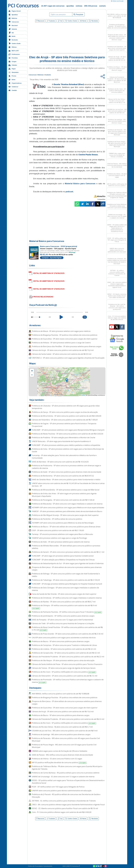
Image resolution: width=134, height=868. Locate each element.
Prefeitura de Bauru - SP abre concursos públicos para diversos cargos (61, 641)
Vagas (12, 69)
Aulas (12, 79)
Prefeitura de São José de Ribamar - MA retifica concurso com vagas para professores (117, 305)
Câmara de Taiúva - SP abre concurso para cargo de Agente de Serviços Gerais (64, 668)
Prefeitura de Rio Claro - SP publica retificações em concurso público (64, 672)
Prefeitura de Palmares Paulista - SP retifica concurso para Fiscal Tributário (67, 612)
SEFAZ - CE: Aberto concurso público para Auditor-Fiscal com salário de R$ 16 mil (65, 808)
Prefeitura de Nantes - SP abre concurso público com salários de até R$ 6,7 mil (64, 602)
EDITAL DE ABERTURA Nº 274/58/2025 (49, 273)
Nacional (13, 25)
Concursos (14, 22)
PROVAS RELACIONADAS (43, 297)
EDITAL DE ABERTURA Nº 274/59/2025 (49, 281)
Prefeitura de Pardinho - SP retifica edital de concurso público (57, 519)
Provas (12, 76)
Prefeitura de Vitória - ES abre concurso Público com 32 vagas (57, 759)
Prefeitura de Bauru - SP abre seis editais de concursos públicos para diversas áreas (66, 527)
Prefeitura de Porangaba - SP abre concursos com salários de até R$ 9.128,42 (63, 500)
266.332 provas (91, 6)
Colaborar (13, 87)
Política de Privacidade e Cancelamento (40, 866)
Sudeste (13, 29)
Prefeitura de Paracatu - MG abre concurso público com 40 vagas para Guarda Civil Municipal (66, 740)
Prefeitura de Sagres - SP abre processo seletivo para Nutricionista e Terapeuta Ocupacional (64, 425)
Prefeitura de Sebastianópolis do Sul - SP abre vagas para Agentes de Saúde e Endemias (68, 563)
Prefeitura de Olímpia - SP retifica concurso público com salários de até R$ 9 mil (64, 607)
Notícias (13, 18)
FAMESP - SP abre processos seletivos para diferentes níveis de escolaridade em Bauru (67, 511)
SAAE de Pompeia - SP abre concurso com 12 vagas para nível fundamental (62, 620)
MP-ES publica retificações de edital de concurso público (59, 763)
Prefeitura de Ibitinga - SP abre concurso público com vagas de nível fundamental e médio (66, 575)
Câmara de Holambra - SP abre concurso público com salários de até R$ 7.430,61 (65, 420)
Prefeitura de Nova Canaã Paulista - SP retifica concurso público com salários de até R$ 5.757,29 (67, 629)
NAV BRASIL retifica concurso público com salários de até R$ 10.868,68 (61, 694)
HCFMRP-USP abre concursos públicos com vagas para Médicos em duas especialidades (68, 508)
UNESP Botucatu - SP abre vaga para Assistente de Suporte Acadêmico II (61, 441)
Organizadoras (15, 83)
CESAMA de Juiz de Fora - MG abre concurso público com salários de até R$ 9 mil (65, 731)
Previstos (13, 58)
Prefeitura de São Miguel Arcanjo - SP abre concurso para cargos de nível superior (65, 515)
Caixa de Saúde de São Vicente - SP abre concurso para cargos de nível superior (64, 594)
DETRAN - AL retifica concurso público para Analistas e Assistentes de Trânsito (64, 801)
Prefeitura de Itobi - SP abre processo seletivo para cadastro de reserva (61, 542)
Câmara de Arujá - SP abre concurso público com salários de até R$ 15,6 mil (63, 350)
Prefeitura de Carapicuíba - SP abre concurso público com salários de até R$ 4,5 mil (66, 653)
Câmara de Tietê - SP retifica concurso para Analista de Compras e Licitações (63, 623)
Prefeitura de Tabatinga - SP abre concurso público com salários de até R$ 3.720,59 (66, 580)
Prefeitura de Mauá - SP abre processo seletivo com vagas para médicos (61, 331)
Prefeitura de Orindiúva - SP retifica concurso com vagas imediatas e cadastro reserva (67, 598)
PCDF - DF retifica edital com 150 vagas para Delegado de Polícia (58, 787)
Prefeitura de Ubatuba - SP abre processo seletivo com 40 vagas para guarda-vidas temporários (66, 407)
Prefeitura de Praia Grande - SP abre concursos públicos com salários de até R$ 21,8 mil (68, 634)
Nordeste (13, 40)
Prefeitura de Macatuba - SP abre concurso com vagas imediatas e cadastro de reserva (67, 504)
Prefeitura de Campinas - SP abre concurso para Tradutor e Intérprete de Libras (64, 645)
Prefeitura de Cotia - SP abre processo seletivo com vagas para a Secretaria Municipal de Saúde (68, 450)
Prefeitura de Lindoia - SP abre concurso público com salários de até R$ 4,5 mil (64, 649)
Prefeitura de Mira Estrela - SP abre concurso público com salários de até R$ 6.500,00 (67, 416)
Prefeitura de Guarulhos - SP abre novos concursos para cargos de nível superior (65, 339)
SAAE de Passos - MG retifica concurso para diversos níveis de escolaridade (62, 755)
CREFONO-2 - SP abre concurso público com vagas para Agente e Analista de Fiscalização (68, 358)
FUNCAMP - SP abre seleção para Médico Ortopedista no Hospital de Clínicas (63, 560)
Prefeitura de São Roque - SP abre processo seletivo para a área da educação (63, 660)
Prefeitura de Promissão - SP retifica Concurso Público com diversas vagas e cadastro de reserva (68, 681)
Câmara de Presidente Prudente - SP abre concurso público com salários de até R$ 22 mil (68, 657)
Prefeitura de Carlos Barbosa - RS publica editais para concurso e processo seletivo (66, 773)
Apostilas (13, 14)
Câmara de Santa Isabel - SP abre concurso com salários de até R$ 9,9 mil (62, 354)
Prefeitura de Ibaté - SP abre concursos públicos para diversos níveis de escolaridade (67, 472)
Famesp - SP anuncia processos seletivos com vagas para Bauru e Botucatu (62, 534)
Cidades (13, 65)
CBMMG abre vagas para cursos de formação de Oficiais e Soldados (60, 751)
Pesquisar (78, 14)
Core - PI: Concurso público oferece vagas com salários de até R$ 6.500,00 (62, 812)
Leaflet (82, 395)
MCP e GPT (14, 50)
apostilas (70, 6)
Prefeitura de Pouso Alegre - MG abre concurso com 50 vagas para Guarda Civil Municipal (64, 746)
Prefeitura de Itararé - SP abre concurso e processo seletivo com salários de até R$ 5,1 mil (68, 552)
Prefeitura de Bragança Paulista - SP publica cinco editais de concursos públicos (65, 335)
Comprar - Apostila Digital (52, 258)
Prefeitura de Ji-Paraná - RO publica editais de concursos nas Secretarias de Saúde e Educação (66, 796)
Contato (13, 90)
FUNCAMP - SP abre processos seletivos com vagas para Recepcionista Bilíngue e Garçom (68, 430)
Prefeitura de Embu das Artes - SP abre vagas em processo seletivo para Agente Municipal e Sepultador (64, 495)
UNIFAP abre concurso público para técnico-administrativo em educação (62, 791)
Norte (12, 36)
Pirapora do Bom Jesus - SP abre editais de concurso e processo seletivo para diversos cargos (67, 569)
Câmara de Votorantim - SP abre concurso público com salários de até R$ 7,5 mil (65, 676)
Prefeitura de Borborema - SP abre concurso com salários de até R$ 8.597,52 (63, 476)
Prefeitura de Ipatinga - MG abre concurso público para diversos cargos (61, 734)
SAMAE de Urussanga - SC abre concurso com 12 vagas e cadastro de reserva (63, 777)
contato (102, 6)
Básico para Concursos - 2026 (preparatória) (59, 246)
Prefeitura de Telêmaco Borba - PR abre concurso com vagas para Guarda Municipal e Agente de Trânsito (67, 768)
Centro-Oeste (14, 43)
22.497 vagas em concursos (53, 6)
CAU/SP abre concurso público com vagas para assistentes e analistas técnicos (64, 638)
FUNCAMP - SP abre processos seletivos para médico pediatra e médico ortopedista (66, 445)
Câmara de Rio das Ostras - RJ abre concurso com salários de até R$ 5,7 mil (62, 727)
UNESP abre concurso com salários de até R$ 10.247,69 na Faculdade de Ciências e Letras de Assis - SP (68, 485)
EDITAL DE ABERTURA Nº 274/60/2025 (49, 289)
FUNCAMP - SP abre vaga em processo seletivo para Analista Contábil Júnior (63, 556)
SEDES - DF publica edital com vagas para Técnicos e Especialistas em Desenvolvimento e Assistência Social (68, 782)
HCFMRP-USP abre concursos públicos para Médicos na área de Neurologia (63, 523)
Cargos (12, 61)
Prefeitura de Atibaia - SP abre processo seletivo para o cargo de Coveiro (61, 343)
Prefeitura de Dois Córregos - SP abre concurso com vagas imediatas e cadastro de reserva (65, 589)
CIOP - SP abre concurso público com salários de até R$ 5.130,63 (58, 530)
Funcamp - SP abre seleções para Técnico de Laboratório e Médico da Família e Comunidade (64, 457)
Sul (11, 32)
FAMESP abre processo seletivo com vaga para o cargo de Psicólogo (59, 538)
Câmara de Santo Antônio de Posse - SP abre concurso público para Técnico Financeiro (67, 664)
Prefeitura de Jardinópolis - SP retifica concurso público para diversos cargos (63, 616)
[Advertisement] (50, 38)
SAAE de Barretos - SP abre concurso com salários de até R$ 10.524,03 (60, 462)
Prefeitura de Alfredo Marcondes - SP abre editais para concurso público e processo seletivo (66, 547)
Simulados (13, 72)
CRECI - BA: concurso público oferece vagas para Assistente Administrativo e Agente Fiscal (68, 805)
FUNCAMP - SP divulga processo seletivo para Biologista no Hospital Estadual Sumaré (67, 584)
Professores (14, 54)
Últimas (13, 47)
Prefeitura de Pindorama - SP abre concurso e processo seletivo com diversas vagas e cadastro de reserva (66, 467)
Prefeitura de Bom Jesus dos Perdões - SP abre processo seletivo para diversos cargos (67, 346)
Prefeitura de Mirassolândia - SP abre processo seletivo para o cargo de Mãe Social (66, 490)
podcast (69, 192)
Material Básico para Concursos (80, 184)
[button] (32, 371)
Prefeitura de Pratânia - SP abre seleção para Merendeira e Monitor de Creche (64, 438)
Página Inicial (15, 11)
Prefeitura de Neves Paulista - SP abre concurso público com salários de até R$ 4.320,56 (68, 434)
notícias (79, 6)
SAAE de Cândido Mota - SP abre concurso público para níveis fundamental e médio (66, 480)
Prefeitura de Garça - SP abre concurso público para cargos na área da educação (65, 412)
